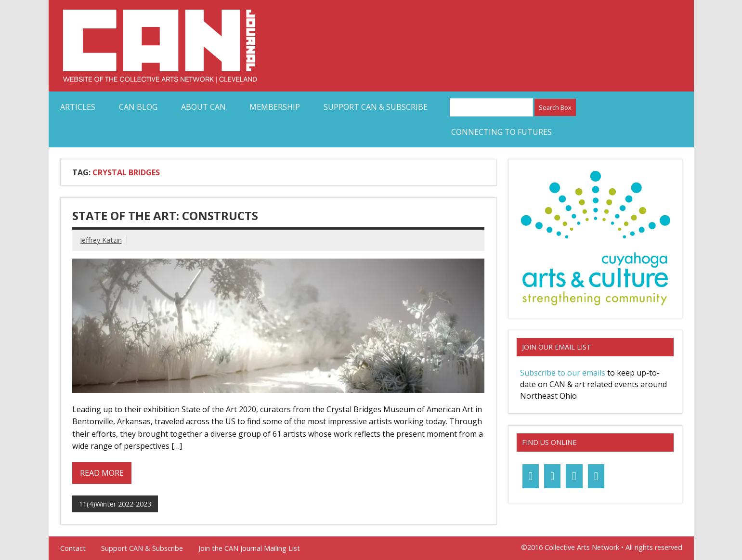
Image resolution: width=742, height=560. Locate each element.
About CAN (203, 107)
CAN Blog (138, 107)
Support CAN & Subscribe (376, 107)
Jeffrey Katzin (101, 240)
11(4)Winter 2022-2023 (115, 504)
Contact (73, 548)
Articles (78, 107)
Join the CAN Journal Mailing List (249, 548)
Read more (102, 473)
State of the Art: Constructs (165, 215)
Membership (275, 107)
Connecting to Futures (501, 132)
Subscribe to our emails (563, 373)
